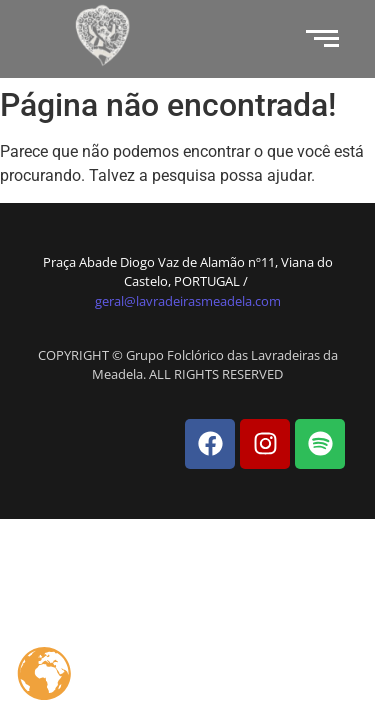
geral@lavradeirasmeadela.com (188, 301)
